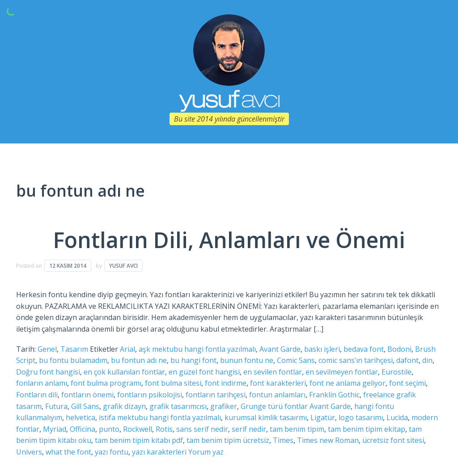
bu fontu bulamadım (73, 360)
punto (109, 429)
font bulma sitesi (173, 383)
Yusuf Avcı (123, 266)
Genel (47, 349)
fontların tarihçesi (216, 395)
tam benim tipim (297, 429)
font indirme (226, 383)
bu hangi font (193, 360)
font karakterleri (278, 383)
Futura (56, 406)
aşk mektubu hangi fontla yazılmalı (197, 349)
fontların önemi (87, 395)
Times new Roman (328, 440)
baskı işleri (322, 349)
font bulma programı (106, 383)
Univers (29, 452)
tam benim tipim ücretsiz (228, 440)
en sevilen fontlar (273, 372)
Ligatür (323, 417)
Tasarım (74, 349)
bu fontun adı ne (139, 360)
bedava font (364, 349)
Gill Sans (85, 406)
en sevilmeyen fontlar (342, 372)
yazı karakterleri (159, 452)
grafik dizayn (124, 406)
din (427, 360)
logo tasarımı (361, 417)
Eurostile (397, 372)
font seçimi (407, 383)
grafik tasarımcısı (178, 406)
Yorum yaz (206, 452)
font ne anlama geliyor (348, 383)
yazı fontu (112, 452)
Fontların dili (37, 395)
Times (283, 440)
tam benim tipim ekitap (367, 429)
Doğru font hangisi (48, 372)
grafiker (224, 406)
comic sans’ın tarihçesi (356, 360)
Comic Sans (296, 360)
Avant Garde (280, 349)
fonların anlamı (42, 383)
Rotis (164, 429)
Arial (127, 349)
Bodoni (399, 349)
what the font (68, 452)
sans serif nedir (202, 429)
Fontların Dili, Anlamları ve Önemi (229, 240)
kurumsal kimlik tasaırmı (266, 417)
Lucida (397, 417)
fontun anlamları (277, 395)
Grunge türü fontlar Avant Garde (296, 406)
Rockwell (138, 429)
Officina (83, 429)
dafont (407, 360)
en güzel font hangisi (204, 372)
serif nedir (249, 429)
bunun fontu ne (247, 360)
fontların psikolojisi (150, 395)
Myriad (55, 429)
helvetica (81, 417)
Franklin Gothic (334, 395)
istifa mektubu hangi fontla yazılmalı (160, 417)
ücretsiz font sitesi (393, 440)
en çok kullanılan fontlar (124, 372)
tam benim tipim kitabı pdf (139, 440)
